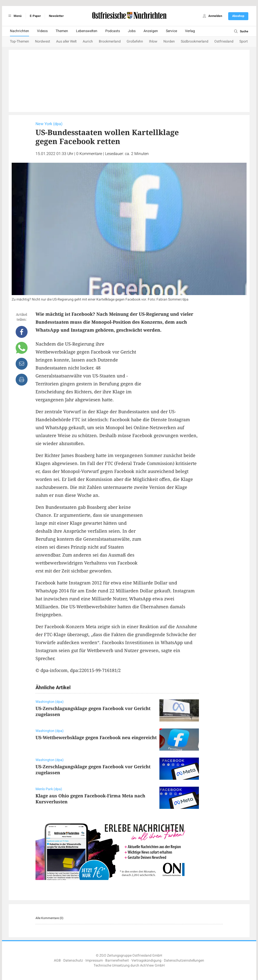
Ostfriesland (224, 41)
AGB (57, 960)
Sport (244, 41)
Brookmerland (110, 41)
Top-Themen (19, 41)
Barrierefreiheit (117, 960)
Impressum (94, 960)
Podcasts (113, 31)
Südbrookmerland (195, 41)
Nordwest (43, 41)
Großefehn (135, 41)
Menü (14, 16)
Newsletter (56, 16)
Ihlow (153, 41)
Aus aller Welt (66, 41)
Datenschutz (73, 960)
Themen (62, 31)
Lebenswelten (87, 31)
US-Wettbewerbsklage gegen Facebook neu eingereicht (96, 737)
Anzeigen (151, 31)
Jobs (132, 31)
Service (171, 31)
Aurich (88, 41)
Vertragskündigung (146, 960)
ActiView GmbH (152, 965)
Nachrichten (19, 31)
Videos (42, 31)
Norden (169, 41)
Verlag (190, 31)
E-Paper (35, 16)
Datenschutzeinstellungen (184, 960)
